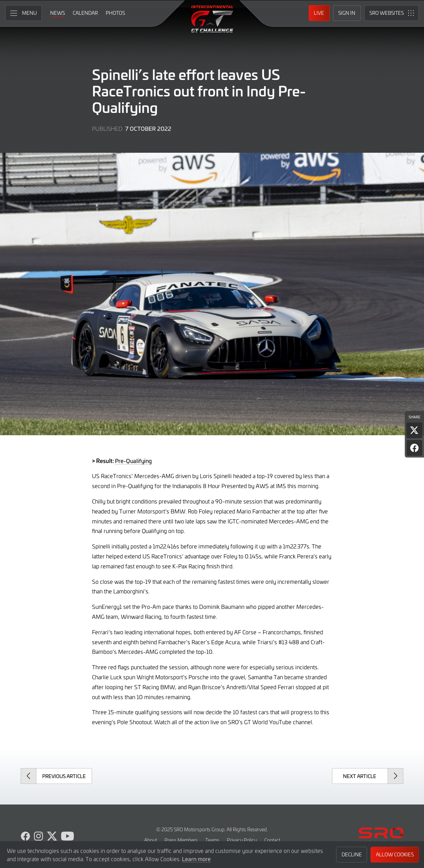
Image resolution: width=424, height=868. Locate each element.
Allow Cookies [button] (395, 854)
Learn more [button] (196, 859)
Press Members (181, 840)
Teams (212, 840)
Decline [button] (352, 854)
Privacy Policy (242, 840)
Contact (272, 840)
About (151, 840)
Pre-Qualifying (133, 461)
